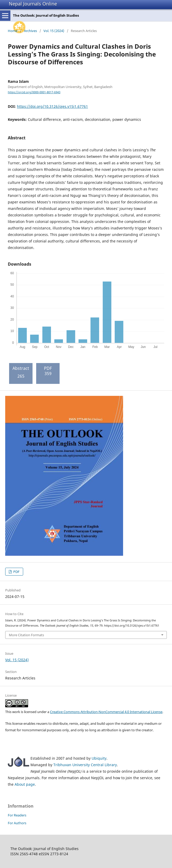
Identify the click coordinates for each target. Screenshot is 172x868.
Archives (30, 31)
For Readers (17, 815)
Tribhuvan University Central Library (85, 765)
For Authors (17, 823)
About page (25, 784)
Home (13, 31)
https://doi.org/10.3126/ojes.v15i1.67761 (52, 106)
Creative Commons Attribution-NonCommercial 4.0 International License (106, 712)
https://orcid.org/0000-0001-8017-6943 (34, 92)
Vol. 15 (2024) (54, 31)
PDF (16, 572)
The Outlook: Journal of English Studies (46, 15)
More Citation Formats (26, 635)
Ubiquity (99, 758)
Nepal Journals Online (33, 4)
